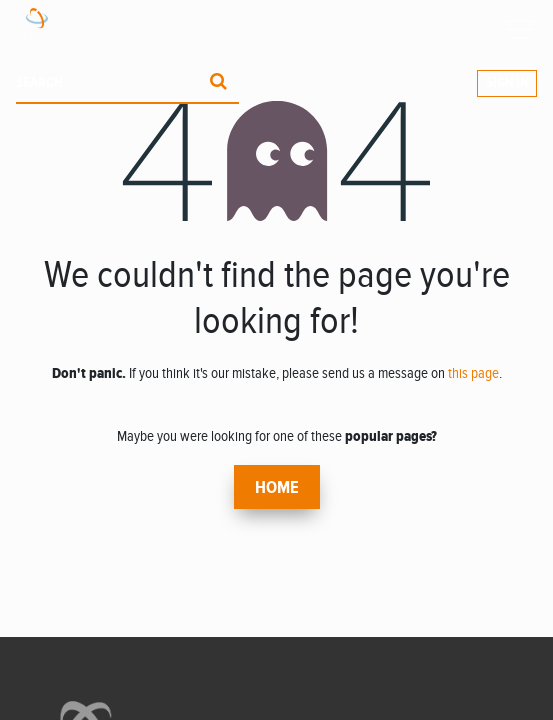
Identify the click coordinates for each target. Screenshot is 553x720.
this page (473, 373)
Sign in (507, 83)
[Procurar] (218, 83)
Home (277, 488)
